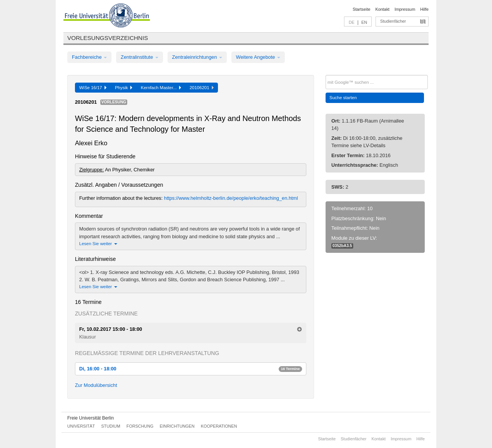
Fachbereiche (89, 57)
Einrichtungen (177, 426)
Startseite (362, 9)
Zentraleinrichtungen (197, 57)
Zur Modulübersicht (96, 385)
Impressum (405, 9)
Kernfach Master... (161, 88)
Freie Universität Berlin (91, 418)
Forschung (140, 426)
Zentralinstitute (140, 57)
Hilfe (424, 9)
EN (364, 22)
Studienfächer (393, 21)
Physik (124, 88)
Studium (111, 426)
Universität (81, 426)
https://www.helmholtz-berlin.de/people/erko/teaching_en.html (231, 198)
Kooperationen (219, 426)
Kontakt (383, 9)
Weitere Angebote (258, 57)
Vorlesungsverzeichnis (108, 38)
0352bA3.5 (342, 246)
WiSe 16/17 (93, 88)
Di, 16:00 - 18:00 (191, 369)
